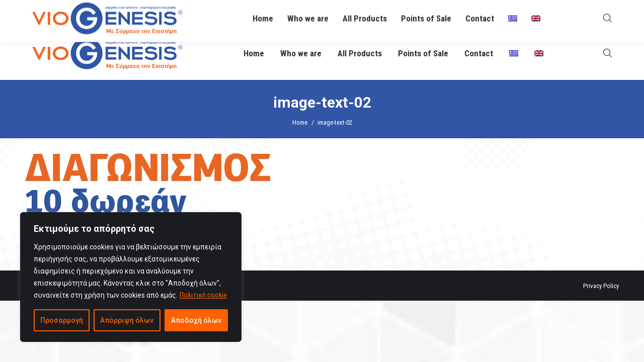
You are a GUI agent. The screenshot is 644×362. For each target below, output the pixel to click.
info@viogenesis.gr (293, 14)
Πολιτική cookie (203, 295)
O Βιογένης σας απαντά (410, 13)
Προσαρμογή (62, 320)
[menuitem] (514, 54)
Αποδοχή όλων (196, 320)
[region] (131, 277)
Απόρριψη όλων (127, 320)
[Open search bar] (608, 53)
